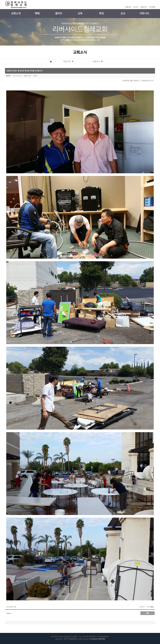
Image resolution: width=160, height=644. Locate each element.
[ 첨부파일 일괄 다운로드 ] (131, 81)
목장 (101, 13)
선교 (123, 13)
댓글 (8, 613)
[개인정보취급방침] (103, 637)
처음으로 (128, 7)
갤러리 (59, 13)
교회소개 (16, 13)
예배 (37, 13)
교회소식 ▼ (98, 61)
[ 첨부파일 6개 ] (147, 81)
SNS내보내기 (11, 607)
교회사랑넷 (102, 639)
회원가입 (143, 7)
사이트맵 (152, 7)
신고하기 (142, 607)
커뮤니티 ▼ (69, 61)
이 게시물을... (151, 607)
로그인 (136, 7)
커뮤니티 (144, 13)
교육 (80, 13)
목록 (147, 613)
